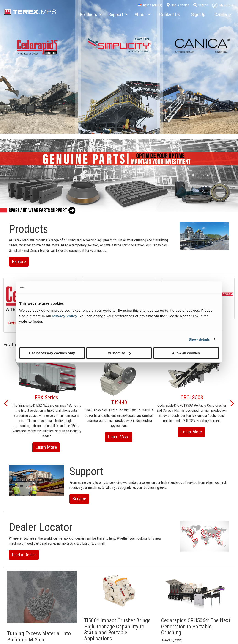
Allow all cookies (186, 353)
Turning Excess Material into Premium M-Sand (39, 636)
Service (79, 499)
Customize (119, 353)
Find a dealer (178, 5)
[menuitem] (91, 15)
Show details (199, 339)
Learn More (48, 448)
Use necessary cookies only (52, 353)
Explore (19, 262)
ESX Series (47, 398)
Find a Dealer (24, 555)
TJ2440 (119, 403)
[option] (47, 403)
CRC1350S (192, 398)
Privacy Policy (65, 316)
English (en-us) (150, 5)
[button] (6, 403)
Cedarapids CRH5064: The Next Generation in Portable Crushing (196, 626)
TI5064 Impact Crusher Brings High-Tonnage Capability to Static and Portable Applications (117, 629)
